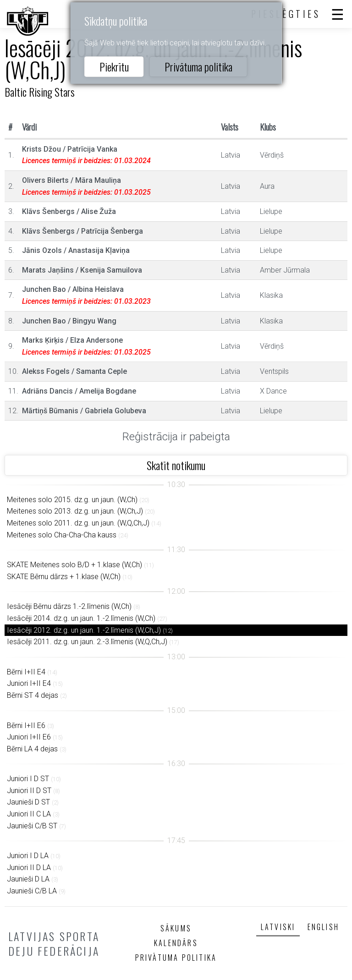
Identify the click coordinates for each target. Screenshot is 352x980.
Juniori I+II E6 (29, 737)
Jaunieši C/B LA (32, 891)
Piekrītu (114, 66)
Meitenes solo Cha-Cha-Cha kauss (62, 535)
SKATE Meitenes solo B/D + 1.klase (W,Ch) (74, 565)
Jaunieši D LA (28, 879)
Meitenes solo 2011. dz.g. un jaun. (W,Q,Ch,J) (78, 523)
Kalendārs (176, 943)
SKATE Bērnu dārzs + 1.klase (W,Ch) (64, 577)
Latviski (278, 927)
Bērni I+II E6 (26, 725)
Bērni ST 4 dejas (33, 695)
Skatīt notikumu (176, 465)
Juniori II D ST (29, 791)
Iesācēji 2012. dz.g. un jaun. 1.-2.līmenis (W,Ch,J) (84, 630)
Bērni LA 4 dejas (32, 749)
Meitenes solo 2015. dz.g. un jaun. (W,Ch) (72, 500)
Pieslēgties (286, 14)
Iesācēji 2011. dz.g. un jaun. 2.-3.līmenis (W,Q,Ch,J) (87, 642)
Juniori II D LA (29, 868)
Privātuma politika (198, 66)
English (323, 927)
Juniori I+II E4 (29, 683)
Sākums (176, 928)
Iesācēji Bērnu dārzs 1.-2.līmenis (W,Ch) (69, 606)
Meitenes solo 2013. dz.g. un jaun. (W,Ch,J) (75, 511)
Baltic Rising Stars (40, 92)
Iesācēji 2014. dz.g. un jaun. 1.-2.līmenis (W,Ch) (81, 618)
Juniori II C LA (29, 814)
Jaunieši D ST (28, 802)
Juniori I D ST (28, 779)
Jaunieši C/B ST (32, 826)
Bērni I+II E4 (26, 672)
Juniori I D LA (28, 856)
